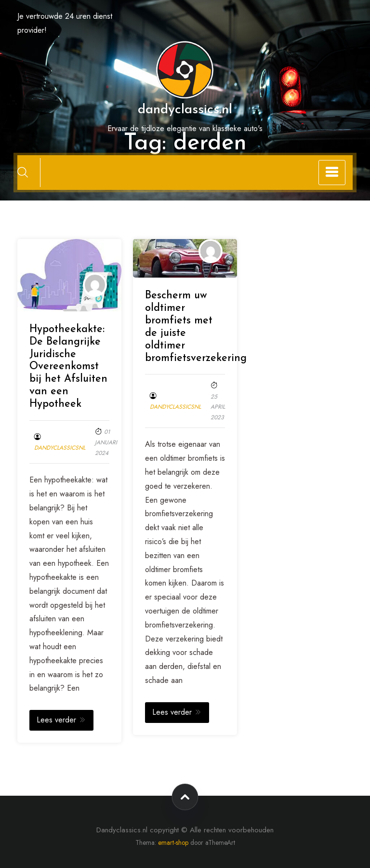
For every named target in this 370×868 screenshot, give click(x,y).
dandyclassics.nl (185, 110)
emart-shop (173, 842)
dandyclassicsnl (60, 448)
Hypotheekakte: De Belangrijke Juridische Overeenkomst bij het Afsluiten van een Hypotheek (68, 367)
